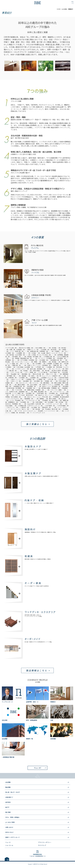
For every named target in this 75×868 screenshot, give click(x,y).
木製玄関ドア (9, 797)
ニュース (8, 842)
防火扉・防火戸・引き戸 (13, 792)
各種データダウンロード (13, 837)
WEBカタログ (9, 832)
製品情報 (8, 787)
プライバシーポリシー (45, 842)
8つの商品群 (37, 438)
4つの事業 (37, 237)
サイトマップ (42, 845)
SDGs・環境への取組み (12, 817)
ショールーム (9, 845)
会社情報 (8, 782)
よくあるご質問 (10, 822)
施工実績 (8, 812)
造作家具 (8, 802)
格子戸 (7, 807)
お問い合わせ (9, 827)
